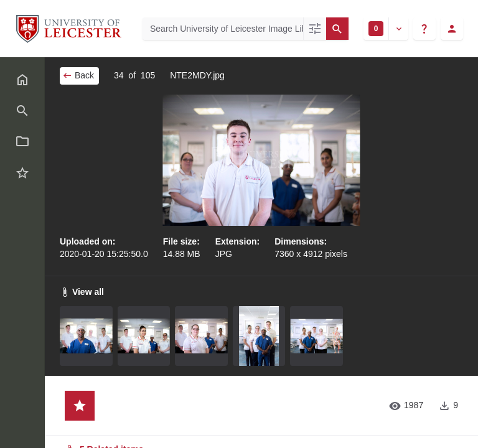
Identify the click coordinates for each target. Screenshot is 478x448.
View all (82, 292)
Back (78, 75)
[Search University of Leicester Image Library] (223, 29)
